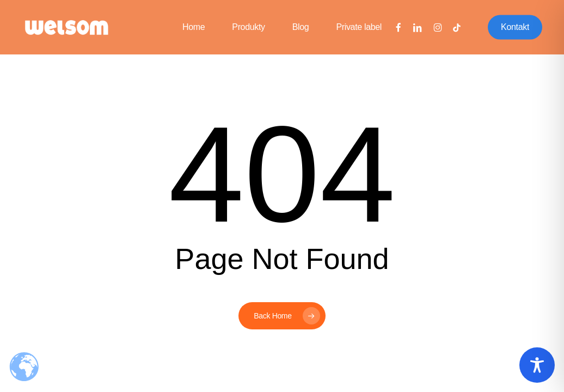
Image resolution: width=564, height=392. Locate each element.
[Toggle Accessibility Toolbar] (537, 365)
